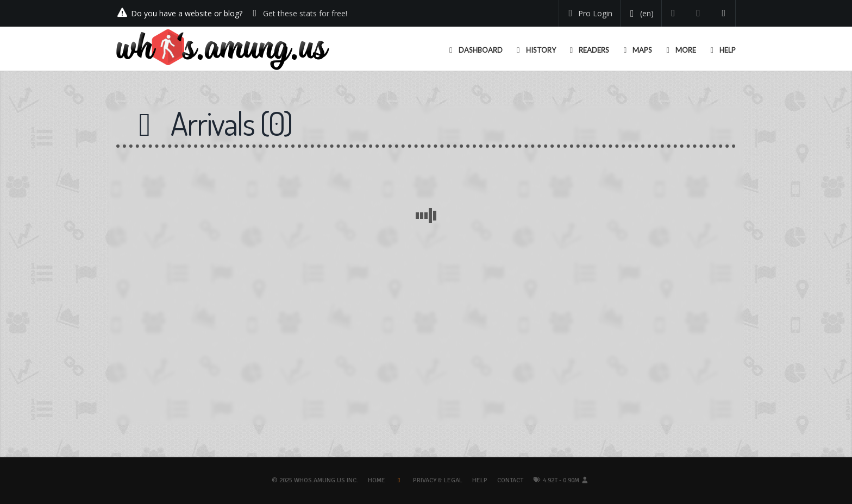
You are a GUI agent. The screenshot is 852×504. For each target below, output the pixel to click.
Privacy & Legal (438, 480)
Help (480, 480)
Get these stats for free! (305, 13)
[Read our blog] (698, 13)
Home (377, 480)
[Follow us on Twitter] (674, 13)
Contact (510, 480)
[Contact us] (724, 13)
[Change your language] (640, 14)
